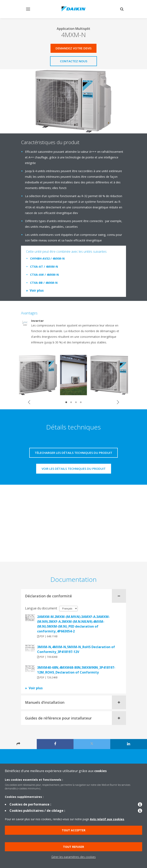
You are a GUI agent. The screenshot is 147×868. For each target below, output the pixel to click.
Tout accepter (74, 830)
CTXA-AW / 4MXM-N (44, 275)
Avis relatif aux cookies (107, 819)
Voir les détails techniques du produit (74, 469)
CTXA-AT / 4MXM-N (44, 267)
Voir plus (37, 290)
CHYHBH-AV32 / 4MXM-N (47, 258)
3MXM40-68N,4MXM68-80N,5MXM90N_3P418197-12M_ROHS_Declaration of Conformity (76, 670)
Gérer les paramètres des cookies (73, 857)
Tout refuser (73, 847)
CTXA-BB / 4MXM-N (44, 283)
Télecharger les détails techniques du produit (73, 453)
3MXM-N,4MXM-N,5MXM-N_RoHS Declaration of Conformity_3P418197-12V (76, 649)
